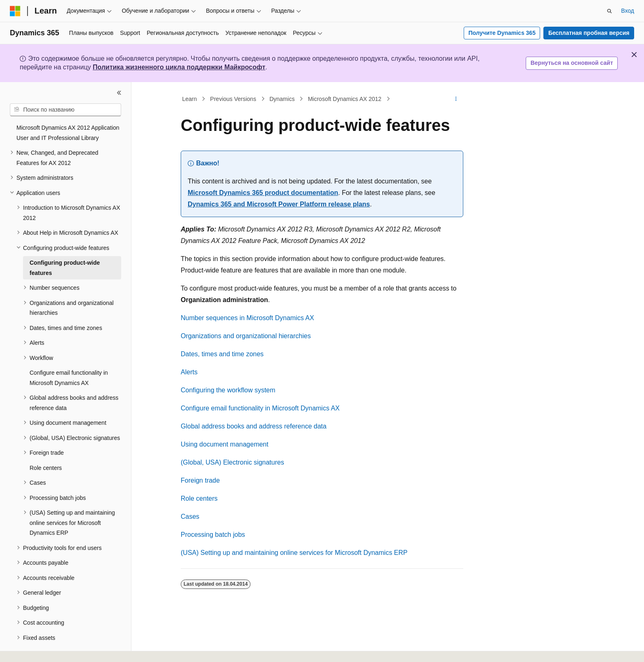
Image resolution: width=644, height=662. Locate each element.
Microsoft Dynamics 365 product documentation (263, 193)
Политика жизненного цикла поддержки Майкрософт (179, 67)
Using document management (224, 444)
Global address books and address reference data (254, 426)
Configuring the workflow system (228, 390)
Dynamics (282, 99)
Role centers (199, 498)
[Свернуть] (119, 93)
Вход (628, 11)
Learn (190, 99)
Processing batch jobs (213, 535)
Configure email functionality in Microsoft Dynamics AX (260, 408)
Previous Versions (233, 99)
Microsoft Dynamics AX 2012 (345, 99)
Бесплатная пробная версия (589, 33)
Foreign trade (200, 480)
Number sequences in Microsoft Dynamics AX (247, 318)
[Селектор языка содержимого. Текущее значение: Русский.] (30, 648)
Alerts (189, 372)
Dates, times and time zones (222, 354)
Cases (190, 517)
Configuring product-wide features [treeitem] (65, 268)
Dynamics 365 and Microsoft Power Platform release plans (279, 204)
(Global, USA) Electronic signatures (232, 462)
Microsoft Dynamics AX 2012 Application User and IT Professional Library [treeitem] (68, 133)
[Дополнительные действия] (456, 99)
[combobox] (66, 110)
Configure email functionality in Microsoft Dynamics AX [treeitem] (69, 378)
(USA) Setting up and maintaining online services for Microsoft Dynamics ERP (294, 553)
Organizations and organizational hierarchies (246, 336)
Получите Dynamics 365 (502, 33)
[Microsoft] (15, 11)
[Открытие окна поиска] (609, 11)
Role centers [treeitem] (46, 468)
